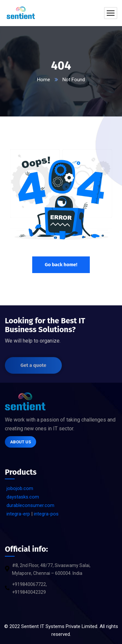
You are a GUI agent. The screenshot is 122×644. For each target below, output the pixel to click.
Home (44, 80)
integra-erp (18, 514)
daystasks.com (23, 497)
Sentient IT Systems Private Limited (59, 626)
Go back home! (61, 265)
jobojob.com (20, 488)
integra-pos (46, 514)
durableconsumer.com (30, 505)
